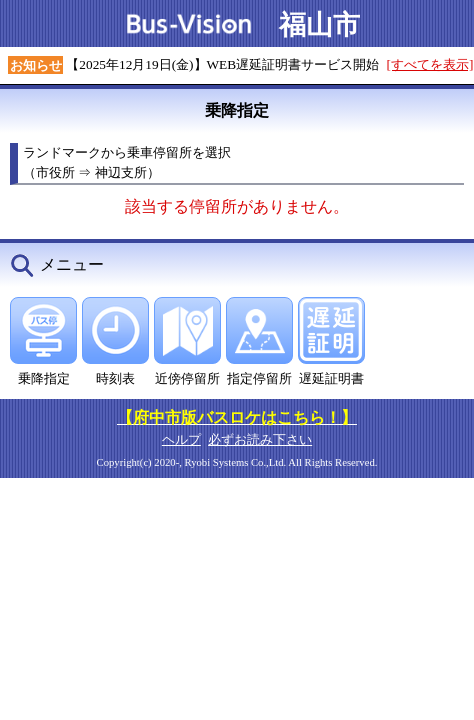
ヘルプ (181, 439)
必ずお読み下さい (260, 439)
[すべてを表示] (430, 64)
